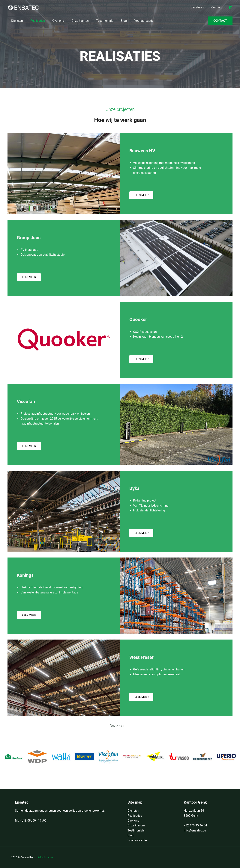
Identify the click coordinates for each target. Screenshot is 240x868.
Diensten (133, 811)
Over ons (133, 821)
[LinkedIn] (231, 8)
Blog (130, 835)
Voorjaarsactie (137, 840)
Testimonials (136, 830)
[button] (220, 21)
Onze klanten (136, 826)
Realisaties (135, 816)
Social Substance (44, 857)
